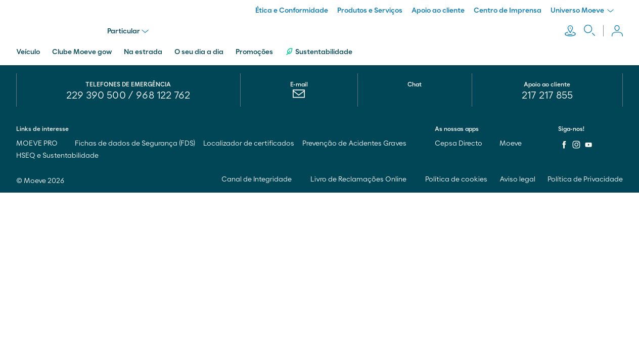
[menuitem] (299, 96)
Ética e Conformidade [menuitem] (292, 11)
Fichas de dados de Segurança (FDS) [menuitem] (135, 144)
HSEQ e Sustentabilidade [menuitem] (57, 156)
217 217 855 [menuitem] (547, 96)
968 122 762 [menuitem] (163, 96)
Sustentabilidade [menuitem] (319, 52)
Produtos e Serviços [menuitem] (370, 11)
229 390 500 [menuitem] (96, 96)
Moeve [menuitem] (515, 144)
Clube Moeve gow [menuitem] (82, 52)
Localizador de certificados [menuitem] (249, 144)
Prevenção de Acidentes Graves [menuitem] (354, 144)
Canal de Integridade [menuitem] (260, 179)
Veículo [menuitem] (28, 52)
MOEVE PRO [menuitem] (41, 144)
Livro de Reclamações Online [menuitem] (362, 179)
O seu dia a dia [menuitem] (199, 52)
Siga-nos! (571, 129)
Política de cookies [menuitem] (456, 179)
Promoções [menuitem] (254, 52)
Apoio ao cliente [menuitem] (438, 11)
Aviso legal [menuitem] (517, 179)
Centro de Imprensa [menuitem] (508, 11)
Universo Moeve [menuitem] (582, 11)
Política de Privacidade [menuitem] (585, 179)
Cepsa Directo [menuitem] (463, 144)
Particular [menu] (128, 31)
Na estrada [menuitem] (143, 52)
